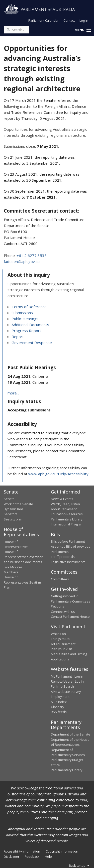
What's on (58, 634)
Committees (60, 579)
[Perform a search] (8, 29)
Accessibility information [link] (22, 851)
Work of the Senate (18, 504)
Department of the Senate (71, 734)
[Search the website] (17, 30)
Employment (60, 697)
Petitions (58, 606)
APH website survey (66, 692)
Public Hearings (25, 319)
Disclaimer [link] (12, 857)
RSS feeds (59, 712)
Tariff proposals (63, 557)
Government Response (32, 343)
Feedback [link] (32, 857)
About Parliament (64, 509)
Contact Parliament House (70, 617)
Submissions (22, 313)
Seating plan (13, 519)
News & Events (62, 499)
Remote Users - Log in (67, 681)
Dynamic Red (13, 509)
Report (18, 337)
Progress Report (26, 331)
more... (13, 393)
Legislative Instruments (68, 562)
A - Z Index (59, 702)
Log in (84, 20)
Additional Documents (30, 325)
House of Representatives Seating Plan (22, 582)
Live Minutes (13, 567)
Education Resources (67, 514)
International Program (67, 524)
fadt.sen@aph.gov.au (22, 261)
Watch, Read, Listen (65, 504)
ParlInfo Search (62, 686)
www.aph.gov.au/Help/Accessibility (58, 474)
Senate (9, 499)
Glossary (57, 707)
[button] (83, 30)
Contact (69, 20)
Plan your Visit (61, 649)
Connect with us (63, 612)
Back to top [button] (80, 866)
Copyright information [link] (62, 851)
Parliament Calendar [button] (43, 20)
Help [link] (48, 857)
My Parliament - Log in (67, 676)
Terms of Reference (29, 307)
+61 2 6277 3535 (32, 255)
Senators (11, 514)
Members (11, 572)
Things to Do (60, 639)
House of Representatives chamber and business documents (23, 557)
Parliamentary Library (67, 519)
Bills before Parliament (68, 541)
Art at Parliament (63, 644)
